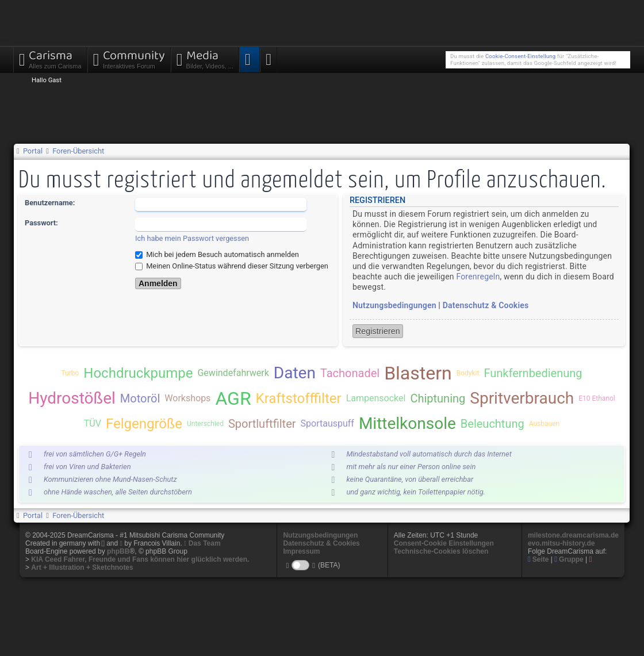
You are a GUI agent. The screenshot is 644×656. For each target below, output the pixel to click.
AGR (233, 398)
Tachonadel (350, 373)
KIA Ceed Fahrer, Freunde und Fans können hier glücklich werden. (140, 559)
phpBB (118, 551)
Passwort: (41, 223)
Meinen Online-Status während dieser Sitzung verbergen (232, 266)
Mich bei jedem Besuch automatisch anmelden (217, 254)
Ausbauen (544, 424)
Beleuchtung (492, 424)
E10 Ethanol (597, 398)
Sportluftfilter (262, 424)
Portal (33, 151)
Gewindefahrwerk (233, 373)
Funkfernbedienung (533, 373)
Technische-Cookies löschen (441, 551)
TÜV (93, 423)
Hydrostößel (72, 398)
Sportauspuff (327, 423)
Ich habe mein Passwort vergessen (192, 238)
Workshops (187, 398)
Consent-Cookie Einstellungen (444, 543)
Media (205, 58)
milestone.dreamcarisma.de (573, 535)
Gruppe (569, 559)
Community (129, 58)
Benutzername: (50, 203)
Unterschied (205, 424)
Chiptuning (438, 398)
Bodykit (468, 373)
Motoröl (140, 398)
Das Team (205, 543)
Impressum (301, 551)
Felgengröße (144, 424)
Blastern (418, 373)
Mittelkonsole (407, 423)
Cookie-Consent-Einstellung (520, 56)
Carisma (50, 58)
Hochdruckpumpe (138, 373)
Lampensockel (376, 398)
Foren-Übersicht (78, 151)
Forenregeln (478, 277)
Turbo (70, 373)
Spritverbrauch (522, 398)
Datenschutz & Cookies (486, 305)
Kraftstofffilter (299, 398)
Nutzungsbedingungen (394, 305)
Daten (295, 373)
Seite (538, 559)
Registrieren (378, 331)
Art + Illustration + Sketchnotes (82, 567)
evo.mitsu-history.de (561, 543)
